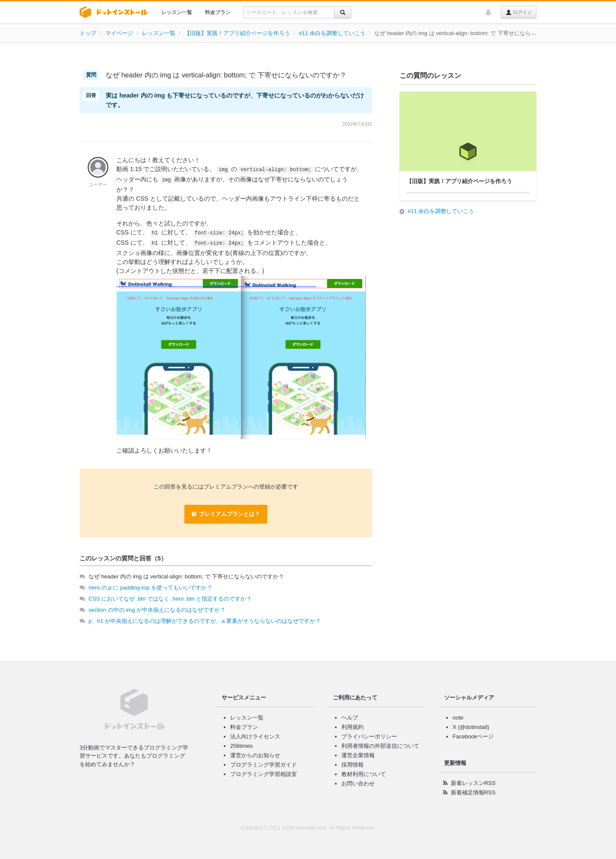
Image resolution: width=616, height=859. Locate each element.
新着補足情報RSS (473, 792)
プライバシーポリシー (369, 736)
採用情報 (352, 765)
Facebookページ (473, 736)
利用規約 (352, 727)
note (458, 718)
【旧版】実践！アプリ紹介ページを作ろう (237, 33)
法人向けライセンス (255, 736)
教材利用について (364, 774)
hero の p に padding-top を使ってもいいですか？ (150, 588)
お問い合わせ (358, 783)
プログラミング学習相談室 (264, 774)
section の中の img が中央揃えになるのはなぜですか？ (157, 610)
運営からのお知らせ (255, 755)
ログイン (519, 12)
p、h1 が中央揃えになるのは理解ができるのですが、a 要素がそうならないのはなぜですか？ (205, 621)
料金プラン (218, 12)
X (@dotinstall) (471, 727)
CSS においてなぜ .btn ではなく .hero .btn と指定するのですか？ (170, 599)
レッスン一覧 (177, 12)
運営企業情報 (358, 755)
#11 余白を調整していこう (332, 33)
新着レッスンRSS (473, 783)
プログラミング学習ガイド (264, 765)
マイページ (119, 33)
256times (241, 746)
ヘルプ (350, 718)
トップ (88, 33)
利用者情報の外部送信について (380, 746)
